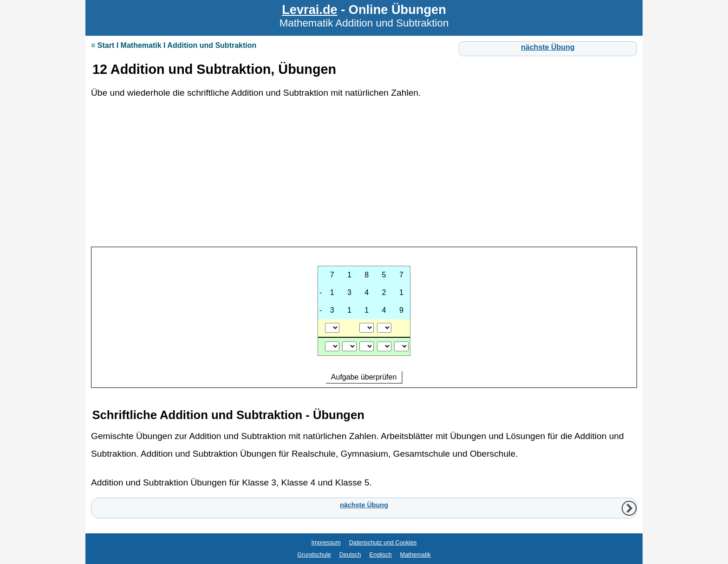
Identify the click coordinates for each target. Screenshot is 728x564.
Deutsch (350, 554)
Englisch (380, 554)
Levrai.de (309, 10)
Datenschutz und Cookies (383, 542)
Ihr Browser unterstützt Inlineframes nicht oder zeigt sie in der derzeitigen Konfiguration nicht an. (364, 321)
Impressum (326, 542)
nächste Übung (548, 47)
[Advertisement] (364, 177)
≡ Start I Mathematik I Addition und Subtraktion (174, 45)
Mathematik (416, 554)
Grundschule (314, 554)
